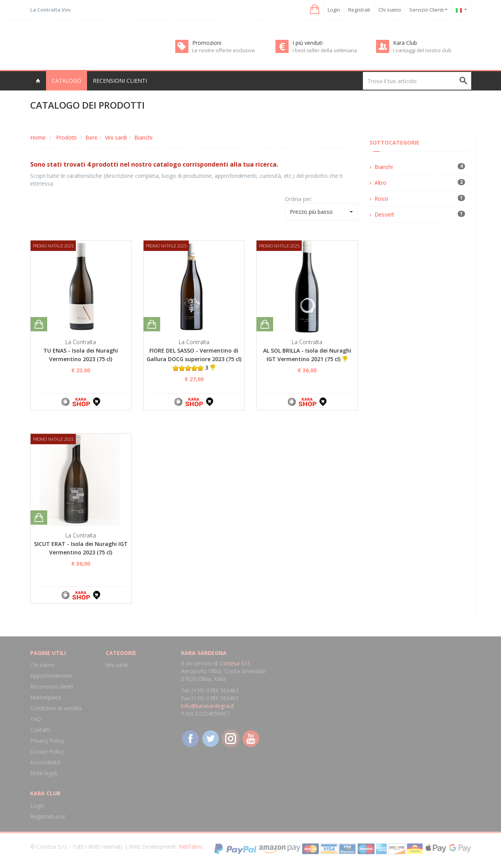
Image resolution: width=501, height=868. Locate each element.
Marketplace (46, 697)
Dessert (384, 214)
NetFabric (191, 847)
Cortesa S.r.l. (235, 663)
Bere (91, 137)
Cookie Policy (47, 751)
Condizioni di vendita (56, 708)
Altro (380, 183)
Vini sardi (116, 137)
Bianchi (143, 137)
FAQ (36, 719)
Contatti (40, 730)
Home (38, 137)
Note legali (44, 773)
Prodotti (66, 137)
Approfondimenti (51, 676)
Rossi (381, 199)
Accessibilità (45, 762)
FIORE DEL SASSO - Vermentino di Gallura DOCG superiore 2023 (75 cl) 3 (194, 359)
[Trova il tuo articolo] (417, 81)
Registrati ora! (48, 816)
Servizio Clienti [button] (428, 10)
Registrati (359, 10)
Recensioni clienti (120, 81)
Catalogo (67, 81)
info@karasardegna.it (208, 706)
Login (334, 10)
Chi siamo (390, 10)
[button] (314, 9)
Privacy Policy (47, 741)
